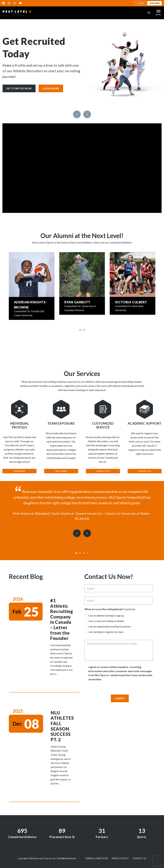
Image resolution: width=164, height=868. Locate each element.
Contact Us (103, 471)
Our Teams (61, 471)
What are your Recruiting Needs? (104, 609)
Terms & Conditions (96, 858)
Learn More (51, 88)
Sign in (140, 3)
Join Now (154, 3)
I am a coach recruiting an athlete (106, 621)
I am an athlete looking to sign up (106, 615)
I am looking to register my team (106, 632)
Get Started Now (19, 88)
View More (19, 471)
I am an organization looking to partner (109, 626)
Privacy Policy (120, 858)
